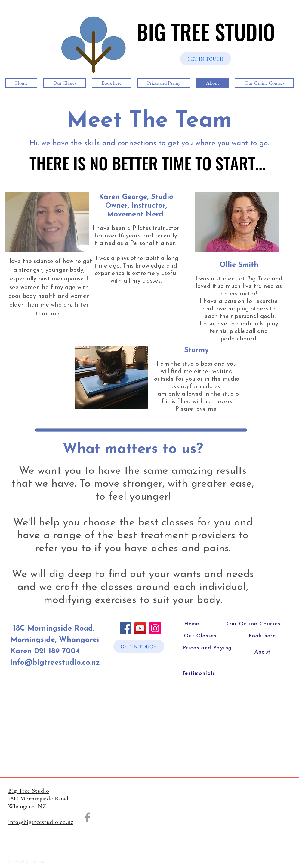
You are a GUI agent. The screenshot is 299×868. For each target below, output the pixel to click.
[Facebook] (126, 628)
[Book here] (262, 636)
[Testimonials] (199, 673)
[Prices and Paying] (207, 648)
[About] (262, 652)
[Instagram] (155, 628)
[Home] (192, 624)
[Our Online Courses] (254, 624)
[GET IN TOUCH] (206, 59)
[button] (47, 222)
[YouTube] (140, 628)
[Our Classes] (200, 636)
